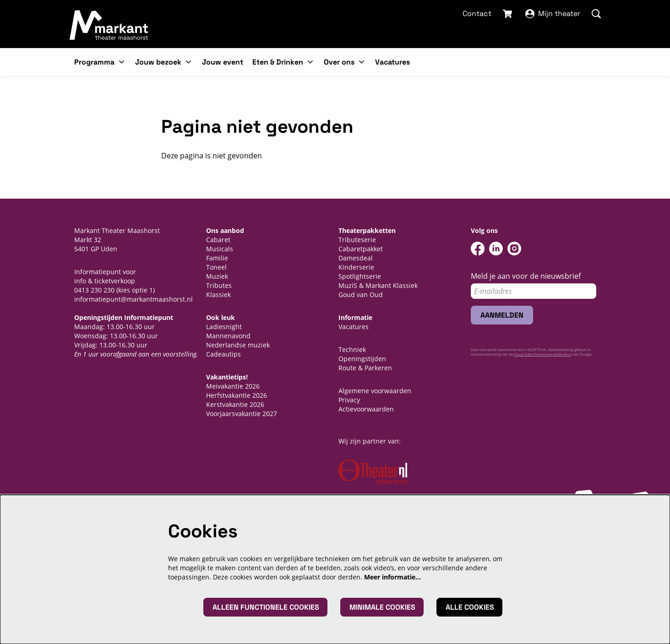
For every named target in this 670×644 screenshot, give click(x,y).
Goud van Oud (361, 295)
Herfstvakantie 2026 (237, 395)
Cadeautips (223, 354)
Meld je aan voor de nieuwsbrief (526, 276)
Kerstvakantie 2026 (235, 404)
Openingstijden (362, 359)
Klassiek (218, 295)
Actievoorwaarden (366, 409)
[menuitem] (223, 62)
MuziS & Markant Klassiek (378, 285)
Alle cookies (470, 607)
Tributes (219, 285)
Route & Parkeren (365, 368)
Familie (217, 258)
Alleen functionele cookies (266, 607)
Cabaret (218, 240)
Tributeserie (357, 240)
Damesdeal (356, 258)
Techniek (352, 349)
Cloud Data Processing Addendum (543, 354)
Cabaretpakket (361, 249)
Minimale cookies (382, 607)
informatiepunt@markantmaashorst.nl (133, 299)
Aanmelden (502, 315)
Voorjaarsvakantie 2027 (242, 414)
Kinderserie (356, 267)
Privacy (349, 400)
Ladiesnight (224, 327)
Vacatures (354, 327)
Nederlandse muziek (238, 345)
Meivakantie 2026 (233, 386)
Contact (477, 14)
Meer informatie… (392, 577)
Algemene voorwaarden (375, 391)
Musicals (220, 249)
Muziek (217, 276)
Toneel (216, 267)
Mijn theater (553, 14)
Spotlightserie (360, 276)
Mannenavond (228, 336)
